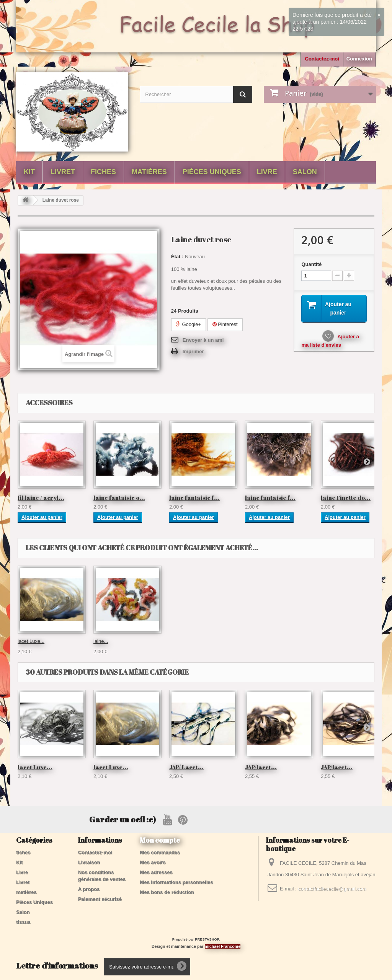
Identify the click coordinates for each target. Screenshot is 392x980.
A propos (89, 889)
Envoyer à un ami (203, 340)
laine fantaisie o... (119, 497)
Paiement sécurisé (100, 899)
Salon (305, 172)
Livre (267, 172)
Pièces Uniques (212, 172)
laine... (25, 641)
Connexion (359, 59)
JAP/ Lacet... (186, 767)
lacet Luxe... (258, 641)
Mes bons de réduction (167, 892)
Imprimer (193, 351)
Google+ (189, 324)
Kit (29, 172)
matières (149, 172)
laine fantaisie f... (194, 497)
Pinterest (225, 324)
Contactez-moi (322, 59)
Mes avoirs (153, 862)
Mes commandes (160, 852)
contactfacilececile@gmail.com (332, 889)
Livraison (89, 862)
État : (177, 257)
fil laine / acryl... (41, 497)
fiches (103, 172)
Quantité (311, 264)
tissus (23, 922)
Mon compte (160, 840)
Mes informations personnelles (176, 882)
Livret (63, 172)
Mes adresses (156, 872)
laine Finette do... (346, 497)
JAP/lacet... (261, 767)
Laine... (102, 641)
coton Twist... (184, 641)
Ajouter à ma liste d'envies (330, 342)
